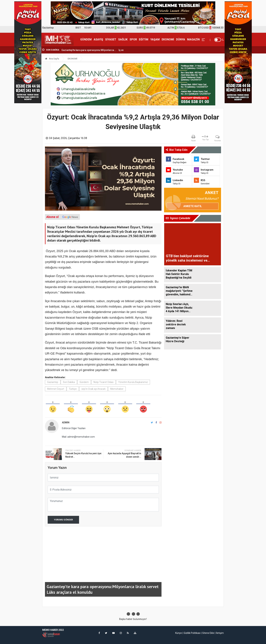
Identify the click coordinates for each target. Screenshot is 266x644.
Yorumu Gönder (63, 520)
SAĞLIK (123, 39)
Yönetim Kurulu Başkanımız (133, 382)
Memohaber (117, 389)
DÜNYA (181, 39)
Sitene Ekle (208, 633)
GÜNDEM (86, 39)
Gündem (84, 382)
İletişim (220, 633)
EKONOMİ (168, 39)
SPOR (133, 39)
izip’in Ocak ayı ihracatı (93, 389)
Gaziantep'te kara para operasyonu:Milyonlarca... (89, 50)
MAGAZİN (193, 39)
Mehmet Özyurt (56, 389)
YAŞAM (155, 39)
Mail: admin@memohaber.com (78, 437)
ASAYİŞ (98, 39)
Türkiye (73, 389)
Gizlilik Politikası (192, 633)
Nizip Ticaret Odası (103, 382)
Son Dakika (69, 382)
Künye (179, 633)
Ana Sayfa (52, 59)
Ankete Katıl (193, 206)
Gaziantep (53, 382)
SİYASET (111, 39)
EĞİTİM (144, 39)
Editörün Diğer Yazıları (74, 428)
